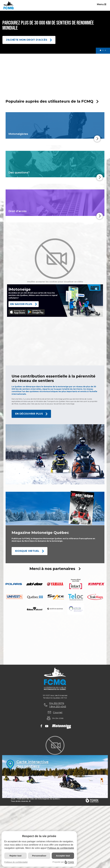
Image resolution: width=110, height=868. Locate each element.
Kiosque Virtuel (27, 551)
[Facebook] (41, 727)
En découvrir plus (29, 414)
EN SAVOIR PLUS (21, 304)
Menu (102, 5)
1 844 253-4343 (58, 707)
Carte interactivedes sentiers (33, 765)
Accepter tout (63, 856)
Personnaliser (39, 856)
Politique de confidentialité (61, 848)
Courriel (58, 713)
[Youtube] (47, 727)
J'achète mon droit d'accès (27, 40)
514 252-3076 (56, 704)
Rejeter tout (15, 856)
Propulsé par (63, 862)
